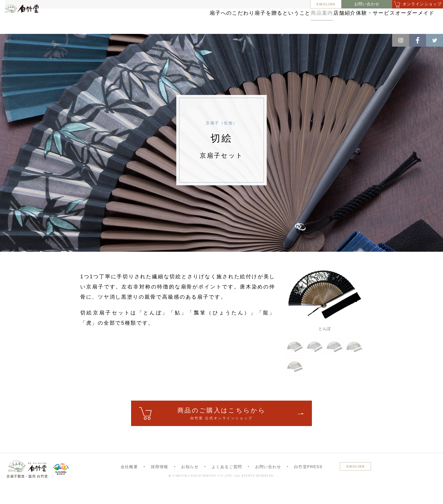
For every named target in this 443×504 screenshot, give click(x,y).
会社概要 (129, 484)
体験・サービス (346, 20)
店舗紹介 (300, 20)
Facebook (418, 40)
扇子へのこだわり (147, 20)
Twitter (435, 40)
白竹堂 (30, 23)
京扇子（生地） (92, 40)
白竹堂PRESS (308, 484)
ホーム (14, 40)
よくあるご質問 (227, 484)
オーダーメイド (399, 20)
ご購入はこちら (221, 431)
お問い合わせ (367, 4)
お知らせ (190, 484)
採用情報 (160, 484)
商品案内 (262, 20)
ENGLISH (326, 4)
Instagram (401, 40)
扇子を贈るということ (209, 20)
